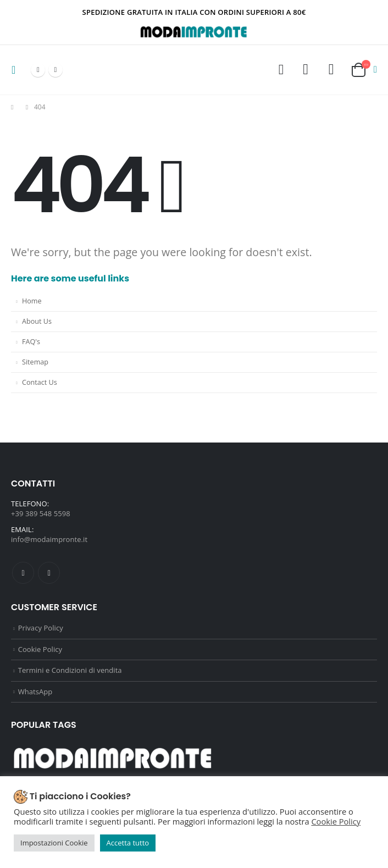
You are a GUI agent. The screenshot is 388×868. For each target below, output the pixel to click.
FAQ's (31, 342)
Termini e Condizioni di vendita (70, 670)
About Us (37, 321)
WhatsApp (35, 692)
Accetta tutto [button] (128, 843)
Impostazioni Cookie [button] (54, 843)
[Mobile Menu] (17, 70)
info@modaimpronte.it (49, 539)
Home (32, 301)
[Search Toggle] (281, 70)
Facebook (23, 573)
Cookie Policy (40, 649)
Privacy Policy (41, 628)
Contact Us (40, 382)
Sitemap (35, 362)
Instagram (49, 573)
